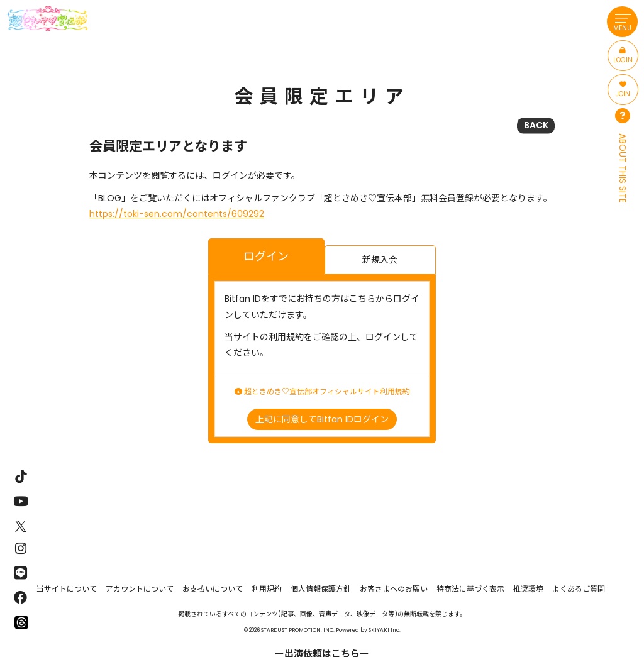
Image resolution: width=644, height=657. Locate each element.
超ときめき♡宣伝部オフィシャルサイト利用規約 (322, 392)
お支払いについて (213, 589)
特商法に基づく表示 (470, 589)
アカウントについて (140, 589)
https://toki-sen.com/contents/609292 (177, 214)
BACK (536, 125)
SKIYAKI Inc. (385, 630)
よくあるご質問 (579, 589)
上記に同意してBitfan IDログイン (322, 419)
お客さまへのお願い (394, 589)
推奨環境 (528, 589)
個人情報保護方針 (321, 589)
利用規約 (267, 589)
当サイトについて (67, 589)
